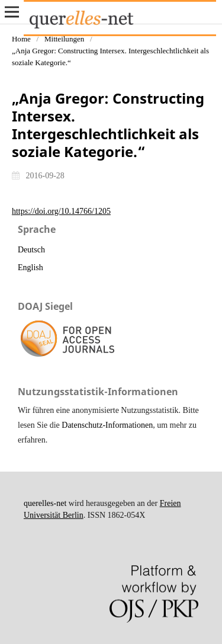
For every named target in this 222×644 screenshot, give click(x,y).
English (30, 267)
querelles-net (45, 503)
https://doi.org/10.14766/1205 (61, 211)
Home (21, 39)
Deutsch (31, 250)
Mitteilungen (64, 39)
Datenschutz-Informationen (107, 425)
